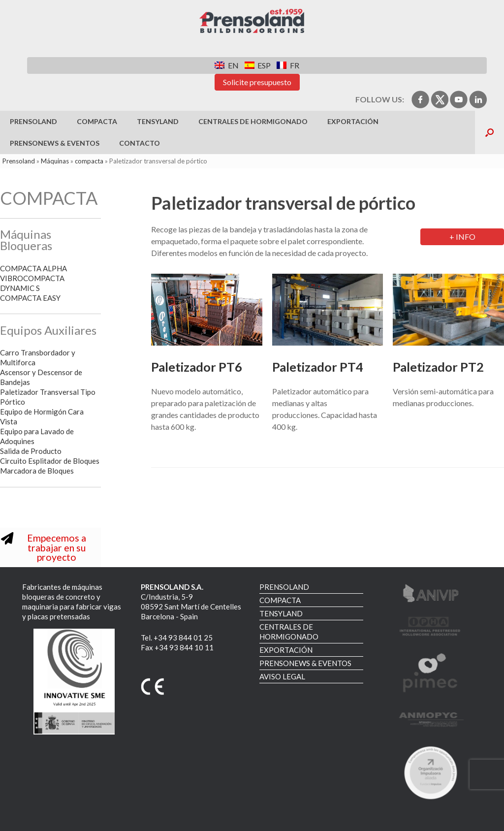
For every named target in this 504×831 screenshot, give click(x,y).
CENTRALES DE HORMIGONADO (253, 121)
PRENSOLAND (33, 121)
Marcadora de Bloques (37, 471)
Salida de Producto (31, 451)
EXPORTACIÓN (353, 121)
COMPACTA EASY (31, 298)
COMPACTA (97, 121)
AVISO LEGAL (282, 676)
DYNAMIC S (20, 288)
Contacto (140, 143)
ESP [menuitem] (264, 65)
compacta (89, 161)
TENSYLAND (158, 121)
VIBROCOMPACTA (32, 278)
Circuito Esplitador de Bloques (50, 461)
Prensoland (19, 161)
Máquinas (55, 161)
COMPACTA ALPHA (33, 268)
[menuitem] (226, 65)
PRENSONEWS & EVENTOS (55, 143)
